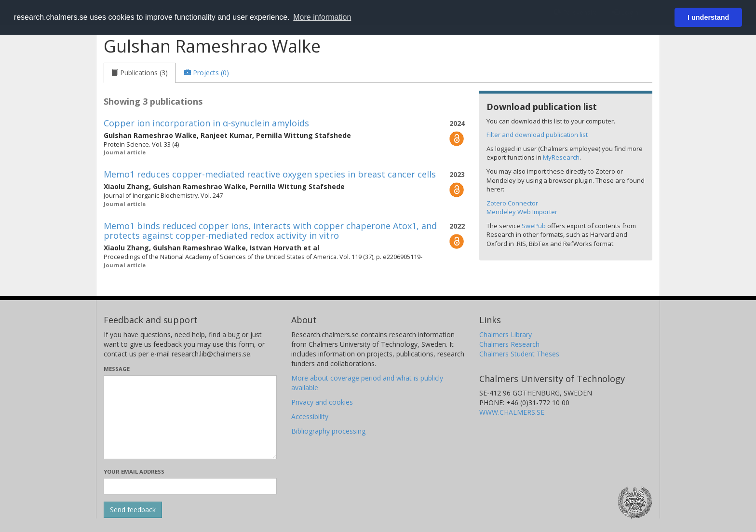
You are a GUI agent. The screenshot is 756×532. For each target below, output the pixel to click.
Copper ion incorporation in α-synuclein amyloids (206, 123)
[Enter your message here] (190, 417)
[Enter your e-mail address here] (190, 486)
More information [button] (322, 17)
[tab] (140, 73)
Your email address (134, 471)
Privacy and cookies (322, 402)
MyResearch (561, 157)
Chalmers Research (509, 344)
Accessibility (310, 416)
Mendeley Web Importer (522, 212)
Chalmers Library (506, 334)
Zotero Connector (512, 203)
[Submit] (133, 510)
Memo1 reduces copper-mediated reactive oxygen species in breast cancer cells (270, 174)
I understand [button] (708, 17)
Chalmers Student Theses (519, 354)
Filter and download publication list (537, 135)
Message (117, 369)
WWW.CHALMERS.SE (512, 412)
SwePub (534, 226)
